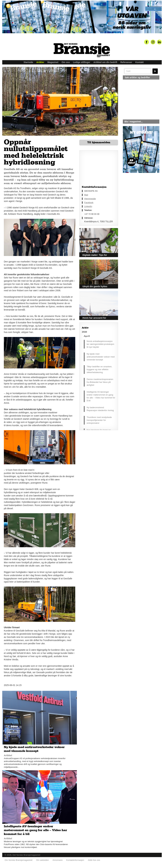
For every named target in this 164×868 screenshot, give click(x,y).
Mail (86, 195)
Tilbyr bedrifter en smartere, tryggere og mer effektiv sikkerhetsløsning (99, 369)
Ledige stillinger (82, 62)
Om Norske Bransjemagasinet (18, 860)
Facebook (89, 202)
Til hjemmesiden (99, 142)
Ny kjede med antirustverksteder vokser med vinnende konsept (101, 357)
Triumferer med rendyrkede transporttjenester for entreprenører (99, 420)
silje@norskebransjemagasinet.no (138, 203)
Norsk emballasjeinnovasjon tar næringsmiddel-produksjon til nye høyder (100, 344)
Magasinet (53, 62)
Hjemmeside (90, 199)
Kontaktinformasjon (75, 860)
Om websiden (42, 860)
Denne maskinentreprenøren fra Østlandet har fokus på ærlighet (100, 382)
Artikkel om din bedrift (105, 62)
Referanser (126, 62)
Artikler (40, 62)
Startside (28, 62)
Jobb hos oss (94, 860)
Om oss (66, 62)
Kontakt (139, 62)
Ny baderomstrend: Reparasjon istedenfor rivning (100, 409)
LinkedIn (88, 206)
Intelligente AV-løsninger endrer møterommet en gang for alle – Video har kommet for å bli (101, 396)
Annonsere (58, 860)
